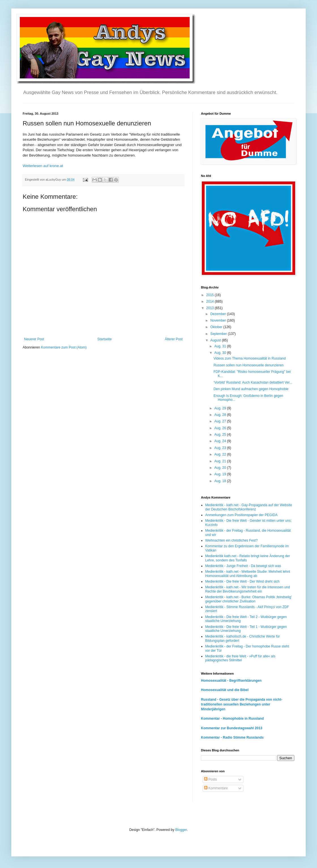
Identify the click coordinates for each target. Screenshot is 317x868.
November (219, 320)
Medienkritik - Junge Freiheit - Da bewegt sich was (243, 566)
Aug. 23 (221, 448)
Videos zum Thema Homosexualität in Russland (249, 358)
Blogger (181, 830)
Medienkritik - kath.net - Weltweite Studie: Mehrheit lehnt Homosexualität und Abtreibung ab (248, 574)
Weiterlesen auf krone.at (43, 166)
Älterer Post (174, 339)
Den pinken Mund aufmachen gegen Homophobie (251, 389)
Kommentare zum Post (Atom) (64, 347)
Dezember (219, 314)
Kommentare (216, 788)
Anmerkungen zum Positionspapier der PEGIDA (241, 515)
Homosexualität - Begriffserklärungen (231, 681)
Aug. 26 (221, 428)
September (219, 334)
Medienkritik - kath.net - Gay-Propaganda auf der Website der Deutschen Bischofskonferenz (249, 507)
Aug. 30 (221, 353)
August (216, 340)
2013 (211, 308)
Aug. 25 (221, 435)
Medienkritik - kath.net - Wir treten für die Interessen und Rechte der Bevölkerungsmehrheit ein (248, 589)
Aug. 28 (221, 415)
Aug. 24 (221, 441)
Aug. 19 (221, 474)
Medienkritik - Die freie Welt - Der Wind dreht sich (242, 581)
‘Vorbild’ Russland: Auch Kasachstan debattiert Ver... (253, 382)
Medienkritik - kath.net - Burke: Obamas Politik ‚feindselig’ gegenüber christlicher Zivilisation (249, 599)
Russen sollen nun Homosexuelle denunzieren (249, 365)
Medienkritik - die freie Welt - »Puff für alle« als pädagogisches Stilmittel (240, 658)
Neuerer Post (34, 339)
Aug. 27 (221, 421)
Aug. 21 (221, 461)
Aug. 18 (221, 481)
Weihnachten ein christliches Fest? (231, 540)
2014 (211, 302)
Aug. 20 (221, 468)
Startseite (105, 339)
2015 (211, 295)
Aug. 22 (221, 454)
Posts (210, 779)
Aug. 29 (221, 408)
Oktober (217, 327)
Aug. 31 (221, 346)
